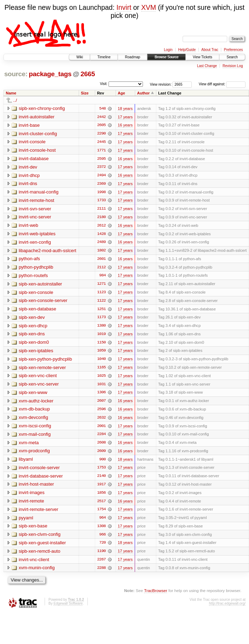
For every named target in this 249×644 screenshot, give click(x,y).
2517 (101, 505)
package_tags (50, 74)
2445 (101, 142)
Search (232, 57)
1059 (101, 353)
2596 (101, 412)
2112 (101, 269)
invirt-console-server (39, 471)
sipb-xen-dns (32, 336)
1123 (101, 294)
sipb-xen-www (33, 395)
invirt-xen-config (35, 243)
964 (103, 521)
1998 (101, 193)
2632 (101, 420)
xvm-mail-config (35, 437)
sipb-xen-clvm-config (40, 538)
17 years (125, 117)
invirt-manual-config (38, 193)
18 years (125, 109)
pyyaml (26, 521)
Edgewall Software (68, 608)
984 (103, 277)
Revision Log (233, 66)
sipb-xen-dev (32, 319)
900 (103, 462)
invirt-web (28, 226)
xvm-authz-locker (36, 403)
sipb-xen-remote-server (42, 370)
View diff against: (222, 84)
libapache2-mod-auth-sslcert (47, 252)
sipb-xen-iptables (36, 353)
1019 (101, 336)
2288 (101, 572)
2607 (101, 403)
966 (103, 538)
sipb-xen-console (36, 294)
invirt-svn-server (35, 209)
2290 (101, 134)
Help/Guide (187, 50)
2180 (101, 218)
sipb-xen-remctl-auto (40, 555)
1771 (101, 151)
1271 (101, 285)
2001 (101, 429)
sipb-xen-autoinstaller (40, 285)
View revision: (161, 84)
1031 (101, 387)
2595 (101, 159)
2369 (101, 184)
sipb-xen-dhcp (33, 327)
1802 (101, 252)
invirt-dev (28, 167)
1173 (101, 319)
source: (16, 74)
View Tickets (202, 57)
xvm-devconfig (33, 420)
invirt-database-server (41, 479)
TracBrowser (156, 595)
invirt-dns (28, 184)
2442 (101, 117)
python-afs (29, 260)
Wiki (80, 57)
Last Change (207, 66)
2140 (101, 479)
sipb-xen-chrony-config (42, 108)
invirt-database (34, 159)
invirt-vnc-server (35, 218)
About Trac (210, 50)
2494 (101, 176)
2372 (101, 167)
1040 (101, 361)
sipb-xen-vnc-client (38, 378)
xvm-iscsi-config (35, 429)
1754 (101, 513)
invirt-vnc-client (34, 563)
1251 (101, 311)
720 (103, 547)
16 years (125, 125)
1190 (101, 555)
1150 (101, 344)
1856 (101, 496)
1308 (101, 530)
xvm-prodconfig (34, 454)
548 (103, 109)
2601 (101, 260)
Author (143, 93)
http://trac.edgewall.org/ (227, 608)
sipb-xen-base (33, 530)
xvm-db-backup (34, 412)
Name (11, 93)
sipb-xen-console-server (43, 302)
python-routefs (33, 277)
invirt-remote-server (38, 513)
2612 (101, 226)
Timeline (104, 57)
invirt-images (32, 496)
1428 (101, 235)
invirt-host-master (36, 488)
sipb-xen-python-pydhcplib (45, 361)
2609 (101, 454)
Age (121, 93)
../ (15, 100)
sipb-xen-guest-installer (42, 547)
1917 (101, 488)
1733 (101, 201)
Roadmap (133, 57)
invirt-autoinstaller (37, 117)
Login (168, 50)
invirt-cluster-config (38, 134)
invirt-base (29, 125)
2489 (101, 243)
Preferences (234, 50)
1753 (101, 471)
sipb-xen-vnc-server (39, 386)
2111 (101, 210)
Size (85, 93)
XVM (149, 7)
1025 (101, 378)
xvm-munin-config (37, 572)
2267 (101, 564)
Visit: (104, 84)
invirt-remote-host (36, 201)
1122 (101, 302)
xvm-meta (29, 445)
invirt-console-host (37, 150)
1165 (101, 370)
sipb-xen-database (37, 311)
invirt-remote (31, 504)
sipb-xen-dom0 (34, 344)
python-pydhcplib (36, 268)
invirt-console (32, 142)
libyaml (26, 462)
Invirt (124, 7)
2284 (101, 437)
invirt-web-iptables (37, 235)
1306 (101, 395)
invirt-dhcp (29, 176)
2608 (101, 446)
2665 (88, 74)
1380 (101, 328)
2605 (101, 125)
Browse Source (166, 57)
